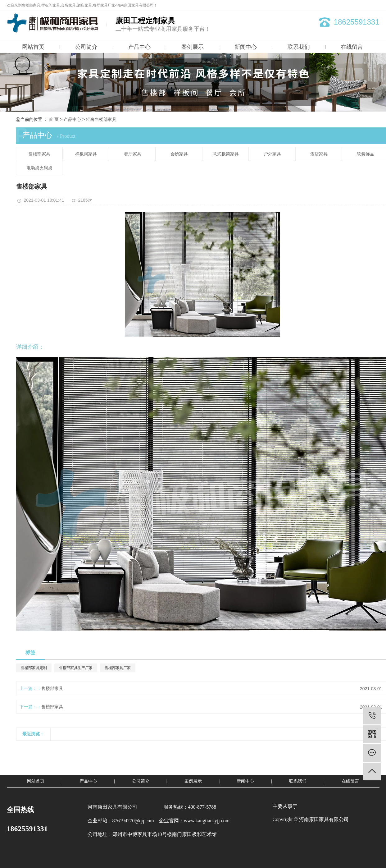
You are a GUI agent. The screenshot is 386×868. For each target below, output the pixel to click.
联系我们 (299, 47)
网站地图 (351, 5)
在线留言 (352, 47)
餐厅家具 (133, 154)
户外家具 (272, 154)
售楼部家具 (39, 154)
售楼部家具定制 (34, 668)
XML (376, 5)
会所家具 (179, 154)
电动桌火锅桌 (39, 168)
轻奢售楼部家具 (101, 119)
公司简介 (86, 47)
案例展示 (193, 47)
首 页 (54, 119)
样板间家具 (86, 154)
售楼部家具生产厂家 (76, 668)
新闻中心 (246, 47)
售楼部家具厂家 (118, 668)
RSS (365, 5)
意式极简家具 (226, 154)
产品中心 (139, 47)
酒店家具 (319, 154)
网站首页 (33, 47)
